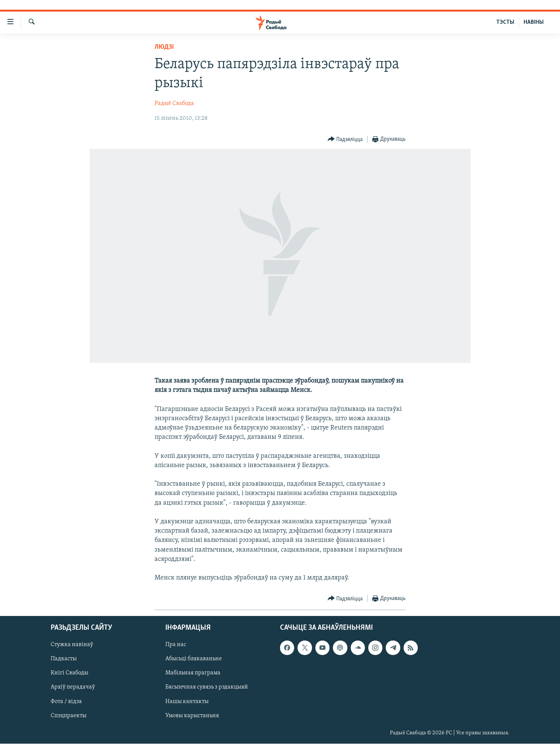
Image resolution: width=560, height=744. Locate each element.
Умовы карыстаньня (192, 716)
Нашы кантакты (187, 702)
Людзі (164, 47)
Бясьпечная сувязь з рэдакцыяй (207, 687)
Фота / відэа (66, 702)
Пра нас (176, 645)
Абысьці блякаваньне (194, 659)
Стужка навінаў (72, 645)
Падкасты (64, 659)
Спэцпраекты (69, 716)
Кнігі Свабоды (69, 673)
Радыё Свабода (174, 103)
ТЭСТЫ (505, 22)
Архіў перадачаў (73, 687)
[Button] (345, 139)
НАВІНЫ (534, 22)
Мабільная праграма (193, 673)
